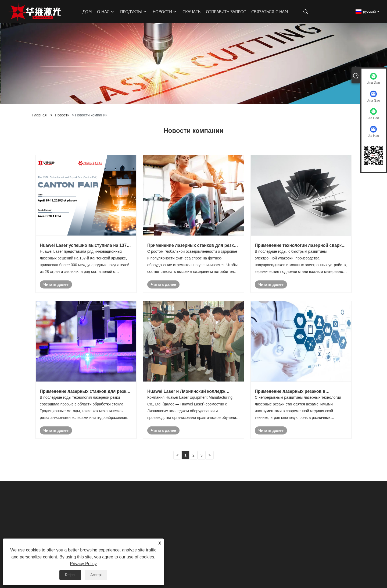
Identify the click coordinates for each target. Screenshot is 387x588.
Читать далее (56, 284)
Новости (62, 115)
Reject (70, 575)
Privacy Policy (83, 564)
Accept (96, 575)
